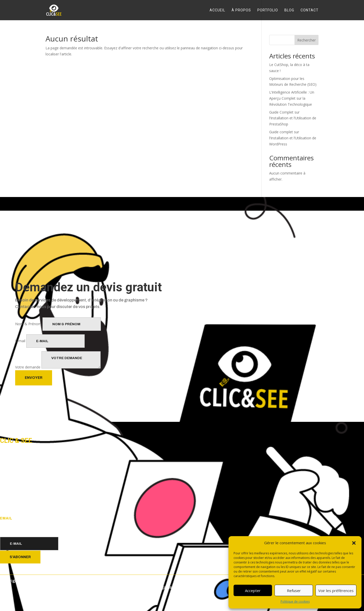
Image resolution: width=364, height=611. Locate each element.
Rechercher (306, 40)
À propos (241, 10)
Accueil (217, 10)
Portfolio (268, 10)
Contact (310, 10)
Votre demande (28, 367)
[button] (354, 543)
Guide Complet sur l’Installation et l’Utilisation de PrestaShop (293, 118)
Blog (289, 10)
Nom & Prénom (28, 324)
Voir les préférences (336, 591)
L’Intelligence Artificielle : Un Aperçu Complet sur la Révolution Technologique (292, 98)
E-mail (20, 341)
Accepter (253, 591)
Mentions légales (156, 587)
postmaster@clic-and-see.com (27, 526)
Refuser (294, 591)
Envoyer (34, 378)
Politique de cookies (295, 602)
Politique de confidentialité (112, 587)
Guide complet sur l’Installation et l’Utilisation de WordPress (293, 138)
